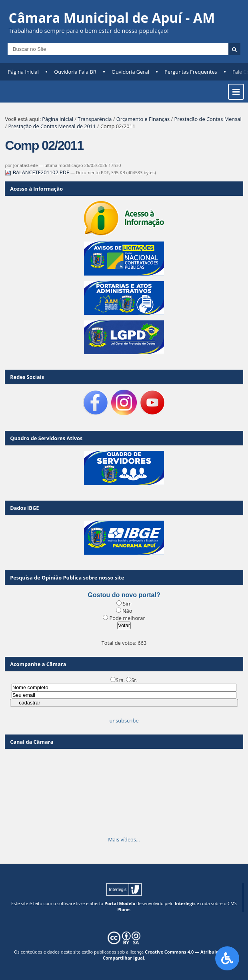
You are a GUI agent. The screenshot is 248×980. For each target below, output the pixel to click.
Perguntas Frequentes (191, 72)
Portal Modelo (120, 903)
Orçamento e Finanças (143, 119)
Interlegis (185, 903)
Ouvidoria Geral (130, 72)
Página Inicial (23, 72)
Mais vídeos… (124, 839)
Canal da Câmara (32, 742)
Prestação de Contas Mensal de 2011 (52, 126)
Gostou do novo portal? (124, 595)
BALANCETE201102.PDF (38, 172)
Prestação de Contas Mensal (208, 119)
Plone (123, 909)
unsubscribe (124, 720)
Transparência (95, 119)
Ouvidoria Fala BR (75, 72)
